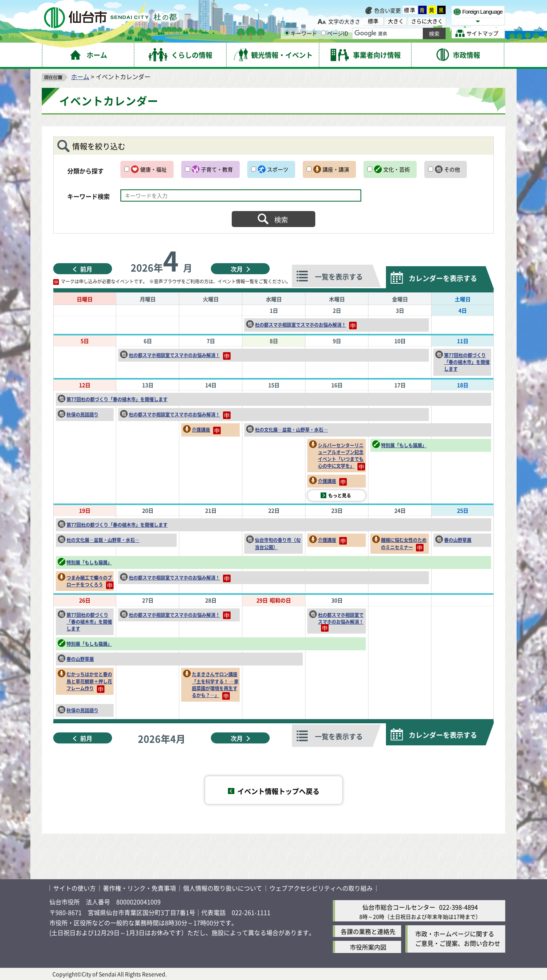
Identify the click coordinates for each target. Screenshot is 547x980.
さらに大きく (427, 21)
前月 (86, 269)
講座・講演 (336, 169)
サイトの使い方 (74, 888)
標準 (410, 10)
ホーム (80, 76)
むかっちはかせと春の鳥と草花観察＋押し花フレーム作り (89, 682)
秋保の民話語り (82, 414)
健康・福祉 (153, 169)
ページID (335, 33)
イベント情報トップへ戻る (278, 791)
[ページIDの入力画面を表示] (323, 33)
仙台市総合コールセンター (399, 907)
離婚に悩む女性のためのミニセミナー (404, 544)
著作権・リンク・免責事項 (139, 888)
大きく (396, 21)
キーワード (301, 33)
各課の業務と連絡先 (368, 931)
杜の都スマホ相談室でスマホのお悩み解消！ (306, 325)
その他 (452, 169)
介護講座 (206, 430)
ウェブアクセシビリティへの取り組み (321, 888)
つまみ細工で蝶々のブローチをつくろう (90, 582)
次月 (237, 269)
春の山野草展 (458, 540)
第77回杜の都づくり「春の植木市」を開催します (467, 362)
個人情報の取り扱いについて (223, 888)
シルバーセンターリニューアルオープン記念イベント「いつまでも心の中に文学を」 (341, 456)
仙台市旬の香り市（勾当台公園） (278, 543)
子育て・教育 (217, 169)
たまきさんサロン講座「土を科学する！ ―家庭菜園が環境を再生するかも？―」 (215, 685)
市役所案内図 (368, 947)
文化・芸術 (397, 169)
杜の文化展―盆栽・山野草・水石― (291, 430)
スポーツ (278, 169)
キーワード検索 (89, 196)
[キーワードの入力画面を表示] (287, 33)
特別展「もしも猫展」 (404, 445)
